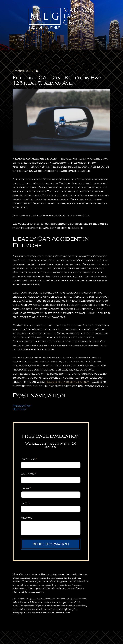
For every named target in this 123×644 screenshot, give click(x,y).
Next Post (19, 409)
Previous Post (22, 406)
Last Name (28, 474)
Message (27, 518)
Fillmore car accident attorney (67, 382)
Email (25, 503)
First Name (29, 459)
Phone (26, 488)
